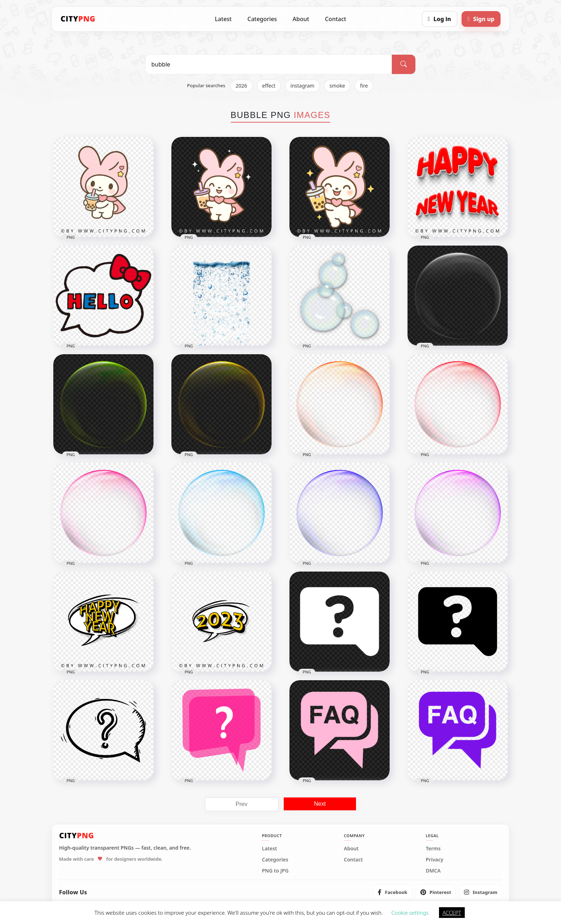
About (301, 19)
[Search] (404, 64)
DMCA (433, 871)
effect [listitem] (269, 86)
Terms (433, 849)
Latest (223, 19)
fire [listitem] (364, 86)
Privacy (435, 860)
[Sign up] (481, 19)
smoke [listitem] (337, 86)
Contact (335, 19)
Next (320, 804)
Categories (262, 19)
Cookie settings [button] (410, 913)
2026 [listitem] (242, 86)
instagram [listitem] (303, 86)
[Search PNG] (269, 64)
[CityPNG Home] (78, 19)
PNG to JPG (275, 871)
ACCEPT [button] (452, 913)
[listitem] (393, 892)
